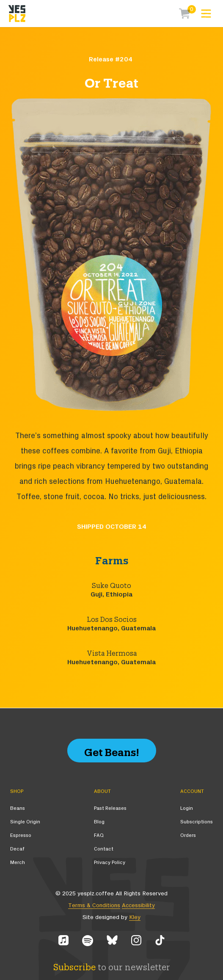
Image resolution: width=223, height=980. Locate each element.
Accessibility (138, 905)
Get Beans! (112, 750)
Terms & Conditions (94, 905)
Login (187, 808)
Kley (135, 917)
